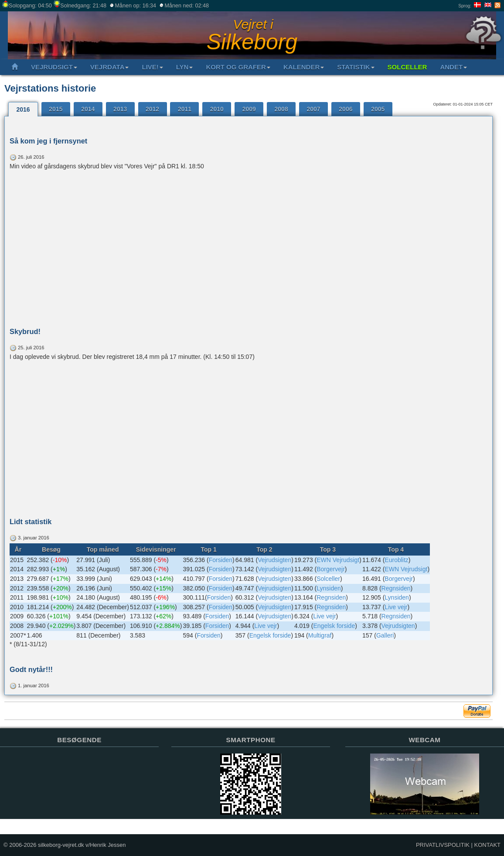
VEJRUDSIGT (54, 67)
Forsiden (221, 560)
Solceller (328, 579)
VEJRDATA (110, 67)
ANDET (453, 67)
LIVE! (152, 67)
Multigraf (320, 635)
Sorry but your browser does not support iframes (79, 793)
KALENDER (304, 67)
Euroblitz (396, 560)
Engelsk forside (334, 626)
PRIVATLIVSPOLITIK (443, 845)
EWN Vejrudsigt (338, 560)
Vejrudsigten (274, 560)
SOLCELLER (407, 67)
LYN (185, 67)
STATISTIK (356, 67)
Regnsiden (396, 588)
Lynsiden (329, 588)
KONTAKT (487, 845)
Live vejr (396, 607)
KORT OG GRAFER (238, 67)
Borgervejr (331, 569)
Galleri (385, 635)
